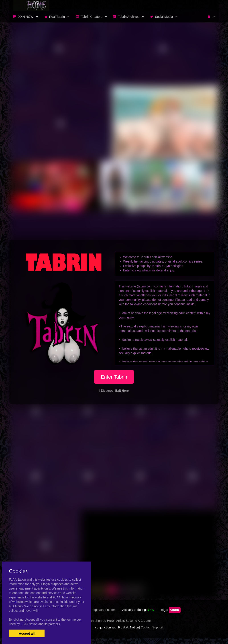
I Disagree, (114, 391)
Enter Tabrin (114, 377)
